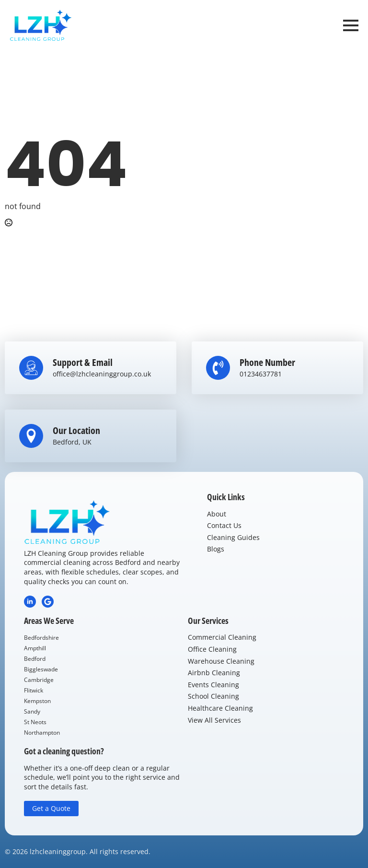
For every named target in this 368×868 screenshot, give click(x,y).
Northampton (42, 733)
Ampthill (35, 648)
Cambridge (39, 680)
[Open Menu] (351, 25)
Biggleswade (41, 669)
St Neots (35, 722)
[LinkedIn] (30, 602)
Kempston (37, 701)
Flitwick (34, 690)
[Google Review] (48, 602)
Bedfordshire (41, 638)
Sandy (32, 711)
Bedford (35, 659)
